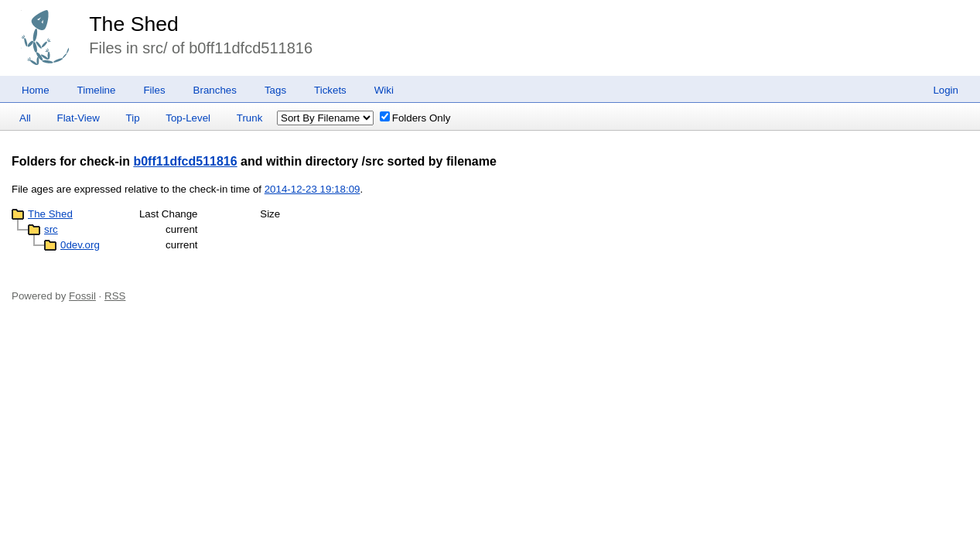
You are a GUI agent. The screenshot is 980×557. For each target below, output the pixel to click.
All (25, 118)
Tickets (330, 90)
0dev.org (80, 245)
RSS (115, 296)
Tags (275, 90)
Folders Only (415, 118)
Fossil (82, 296)
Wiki (384, 90)
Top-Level (188, 118)
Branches (215, 90)
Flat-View (79, 118)
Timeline (97, 90)
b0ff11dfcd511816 (185, 161)
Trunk (250, 118)
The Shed (134, 24)
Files (154, 90)
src (51, 229)
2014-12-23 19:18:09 (312, 189)
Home (36, 90)
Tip (133, 118)
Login (946, 90)
